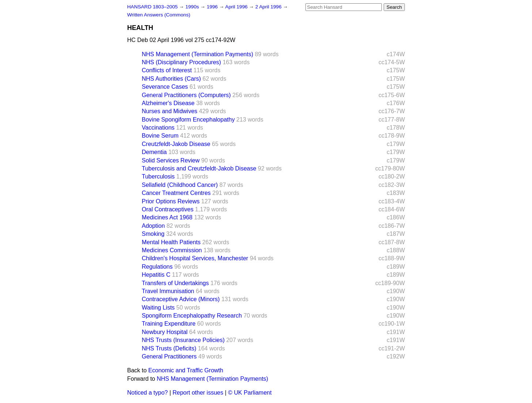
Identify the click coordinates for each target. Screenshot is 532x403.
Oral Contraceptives (168, 209)
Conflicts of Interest (167, 70)
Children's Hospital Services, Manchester (195, 258)
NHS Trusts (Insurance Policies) (183, 340)
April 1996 (237, 7)
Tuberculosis (158, 176)
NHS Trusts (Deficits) (169, 348)
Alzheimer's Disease (168, 103)
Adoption (153, 226)
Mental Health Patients (171, 242)
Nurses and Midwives (170, 111)
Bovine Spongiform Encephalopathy (188, 120)
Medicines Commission (172, 250)
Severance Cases (165, 87)
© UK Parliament (250, 393)
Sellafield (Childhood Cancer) (180, 185)
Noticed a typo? (147, 393)
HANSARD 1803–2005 (152, 7)
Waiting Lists (158, 308)
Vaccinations (158, 128)
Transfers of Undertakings (175, 283)
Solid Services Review (171, 160)
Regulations (157, 267)
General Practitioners (169, 356)
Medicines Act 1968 (167, 217)
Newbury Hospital (165, 332)
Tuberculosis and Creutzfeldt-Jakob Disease (199, 168)
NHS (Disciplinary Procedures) (181, 62)
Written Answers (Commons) (159, 15)
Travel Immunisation (168, 291)
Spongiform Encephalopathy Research (192, 316)
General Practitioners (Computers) (186, 95)
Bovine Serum (160, 136)
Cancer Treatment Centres (176, 193)
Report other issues (198, 393)
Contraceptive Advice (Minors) (181, 299)
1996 (213, 7)
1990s (193, 7)
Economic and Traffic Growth (186, 370)
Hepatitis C (156, 275)
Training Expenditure (169, 324)
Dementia (154, 152)
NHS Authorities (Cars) (171, 79)
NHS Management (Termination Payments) (197, 54)
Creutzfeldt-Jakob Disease (176, 144)
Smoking (153, 234)
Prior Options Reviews (171, 201)
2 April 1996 (269, 7)
